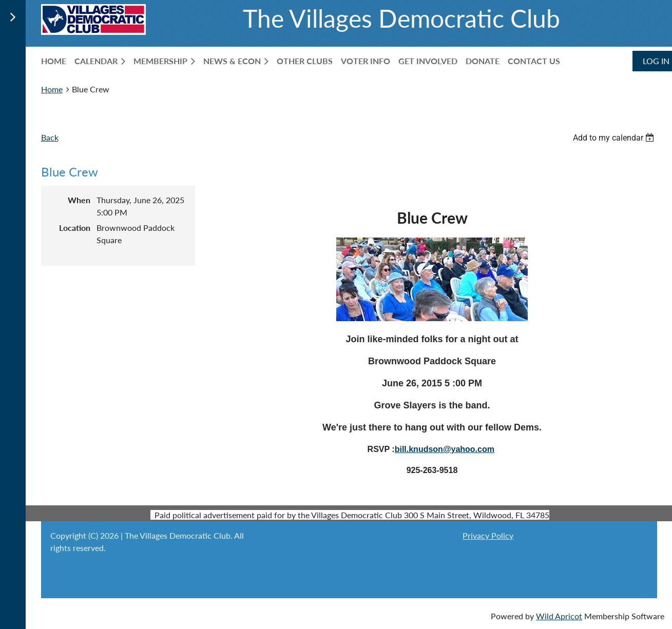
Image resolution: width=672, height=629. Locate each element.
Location (75, 228)
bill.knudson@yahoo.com (445, 449)
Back (50, 137)
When (79, 200)
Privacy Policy (488, 535)
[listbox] (615, 138)
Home (52, 89)
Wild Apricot (559, 616)
